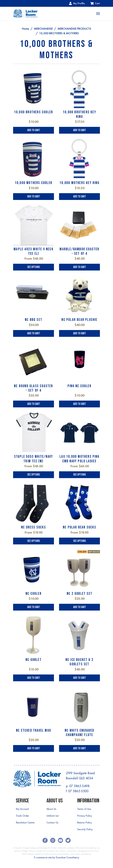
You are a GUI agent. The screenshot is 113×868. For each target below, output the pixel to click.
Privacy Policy (84, 816)
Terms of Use (84, 809)
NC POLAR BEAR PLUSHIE (79, 320)
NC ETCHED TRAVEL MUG (34, 731)
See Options (34, 267)
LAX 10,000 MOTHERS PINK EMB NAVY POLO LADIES (79, 459)
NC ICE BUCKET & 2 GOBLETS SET (79, 662)
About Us (51, 809)
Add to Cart (34, 130)
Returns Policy (84, 822)
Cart (95, 3)
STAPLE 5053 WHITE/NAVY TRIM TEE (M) (34, 459)
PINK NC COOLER (79, 386)
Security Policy (85, 829)
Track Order (22, 816)
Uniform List (53, 816)
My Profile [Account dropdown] (77, 3)
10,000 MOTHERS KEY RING (79, 183)
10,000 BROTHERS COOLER (34, 112)
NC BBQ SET (34, 320)
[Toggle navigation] (98, 14)
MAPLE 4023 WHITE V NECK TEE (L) (34, 251)
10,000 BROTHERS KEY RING (79, 114)
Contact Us (52, 822)
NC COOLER (34, 594)
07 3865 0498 (79, 786)
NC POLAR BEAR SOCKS (79, 527)
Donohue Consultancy (67, 857)
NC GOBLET (34, 660)
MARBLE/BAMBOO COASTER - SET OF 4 (79, 251)
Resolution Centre (25, 822)
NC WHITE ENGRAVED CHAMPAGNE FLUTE (79, 733)
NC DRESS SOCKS (34, 527)
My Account (22, 809)
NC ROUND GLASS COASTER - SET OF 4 (33, 388)
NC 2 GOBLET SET (79, 594)
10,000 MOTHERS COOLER (34, 183)
